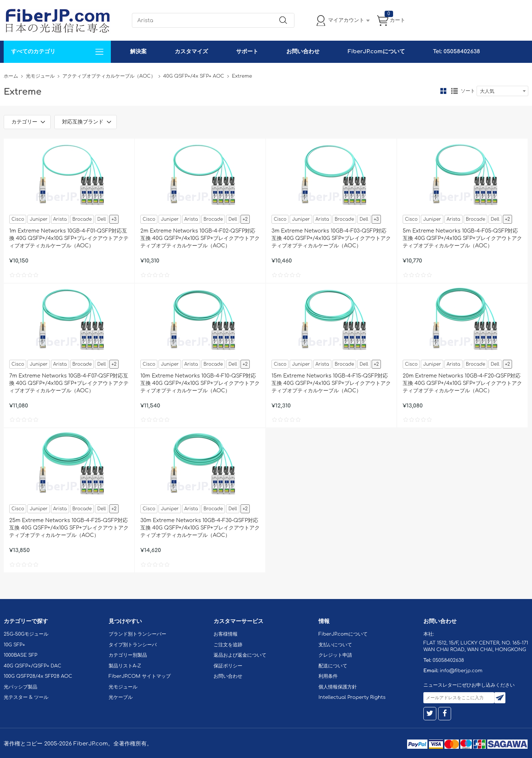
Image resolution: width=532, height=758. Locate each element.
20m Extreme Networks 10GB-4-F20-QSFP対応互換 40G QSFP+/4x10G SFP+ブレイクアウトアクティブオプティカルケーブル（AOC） (462, 383)
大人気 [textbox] (487, 91)
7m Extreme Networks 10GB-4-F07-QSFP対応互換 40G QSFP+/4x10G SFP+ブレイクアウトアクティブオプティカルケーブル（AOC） (69, 383)
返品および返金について (240, 655)
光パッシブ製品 (21, 687)
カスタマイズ (191, 52)
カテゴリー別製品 (128, 655)
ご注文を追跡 (228, 645)
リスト (454, 91)
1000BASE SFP (21, 655)
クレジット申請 (335, 655)
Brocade (82, 219)
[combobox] (502, 91)
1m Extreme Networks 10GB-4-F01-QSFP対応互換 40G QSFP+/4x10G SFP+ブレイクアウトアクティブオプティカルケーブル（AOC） (69, 238)
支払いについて (335, 645)
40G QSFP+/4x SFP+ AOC (194, 76)
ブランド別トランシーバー (137, 634)
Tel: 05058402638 (456, 52)
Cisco (18, 219)
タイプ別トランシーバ (133, 645)
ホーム (11, 76)
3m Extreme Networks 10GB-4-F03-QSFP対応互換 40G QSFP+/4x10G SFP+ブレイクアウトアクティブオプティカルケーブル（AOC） (331, 238)
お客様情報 (226, 634)
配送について (333, 666)
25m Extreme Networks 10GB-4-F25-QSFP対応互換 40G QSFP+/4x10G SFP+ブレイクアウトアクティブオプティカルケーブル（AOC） (69, 528)
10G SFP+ (14, 645)
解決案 (138, 52)
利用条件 (328, 676)
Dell (101, 219)
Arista (60, 219)
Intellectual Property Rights (352, 697)
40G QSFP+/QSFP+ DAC (33, 666)
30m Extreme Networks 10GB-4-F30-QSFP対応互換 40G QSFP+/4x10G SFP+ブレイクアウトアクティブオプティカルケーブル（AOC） (200, 528)
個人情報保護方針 (338, 687)
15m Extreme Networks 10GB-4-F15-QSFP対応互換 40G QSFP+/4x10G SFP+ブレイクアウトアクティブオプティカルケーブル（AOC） (331, 383)
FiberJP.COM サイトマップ (140, 676)
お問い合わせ (303, 52)
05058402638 (448, 660)
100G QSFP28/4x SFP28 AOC (38, 676)
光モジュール (40, 76)
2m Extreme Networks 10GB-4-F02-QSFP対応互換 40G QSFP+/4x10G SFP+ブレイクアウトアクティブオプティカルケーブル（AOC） (200, 238)
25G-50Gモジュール (26, 634)
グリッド (443, 91)
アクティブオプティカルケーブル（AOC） (109, 76)
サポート (247, 52)
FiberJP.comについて (376, 52)
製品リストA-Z (125, 666)
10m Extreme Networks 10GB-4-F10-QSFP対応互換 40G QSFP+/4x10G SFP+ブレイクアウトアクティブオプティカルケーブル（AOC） (200, 383)
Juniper (38, 219)
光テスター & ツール (26, 697)
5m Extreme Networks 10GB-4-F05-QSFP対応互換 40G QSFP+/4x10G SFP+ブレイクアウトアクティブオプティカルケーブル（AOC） (462, 238)
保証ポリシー (228, 666)
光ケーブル (121, 697)
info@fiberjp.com (461, 671)
